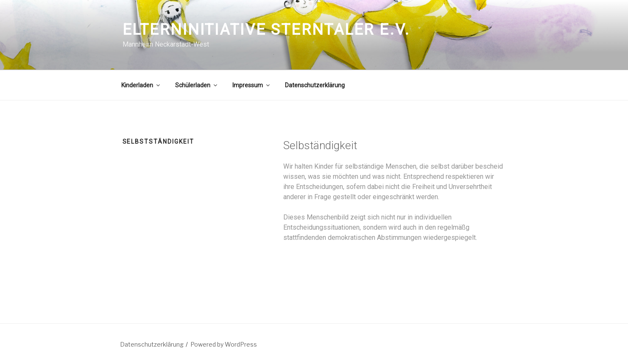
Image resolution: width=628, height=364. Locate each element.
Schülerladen (197, 85)
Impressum (252, 85)
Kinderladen (141, 85)
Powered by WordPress (224, 344)
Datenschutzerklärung (315, 85)
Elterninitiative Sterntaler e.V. (266, 30)
